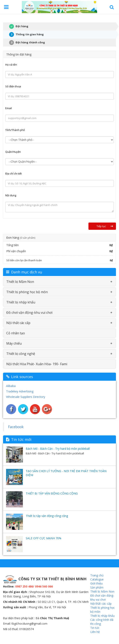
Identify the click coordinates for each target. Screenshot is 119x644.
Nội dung (11, 195)
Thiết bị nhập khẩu (21, 302)
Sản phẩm (97, 587)
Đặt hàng (16, 26)
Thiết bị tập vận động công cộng (47, 516)
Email (8, 108)
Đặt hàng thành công (27, 43)
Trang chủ (97, 575)
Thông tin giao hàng (26, 34)
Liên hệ (95, 632)
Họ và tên (11, 65)
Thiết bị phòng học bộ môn (27, 292)
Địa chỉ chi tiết (13, 174)
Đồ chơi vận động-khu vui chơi (29, 313)
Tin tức (95, 628)
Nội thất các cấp (18, 323)
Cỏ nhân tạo (16, 333)
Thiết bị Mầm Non (20, 282)
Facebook (16, 427)
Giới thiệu (96, 583)
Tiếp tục (101, 226)
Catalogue (97, 579)
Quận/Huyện (13, 152)
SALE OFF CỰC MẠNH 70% (44, 538)
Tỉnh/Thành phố (15, 130)
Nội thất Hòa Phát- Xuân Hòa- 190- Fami (37, 364)
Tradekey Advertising (20, 391)
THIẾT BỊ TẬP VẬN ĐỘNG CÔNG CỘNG (52, 493)
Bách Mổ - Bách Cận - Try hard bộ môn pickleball (58, 449)
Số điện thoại (13, 86)
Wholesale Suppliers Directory (26, 397)
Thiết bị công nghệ (21, 354)
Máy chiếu (14, 343)
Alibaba (11, 386)
